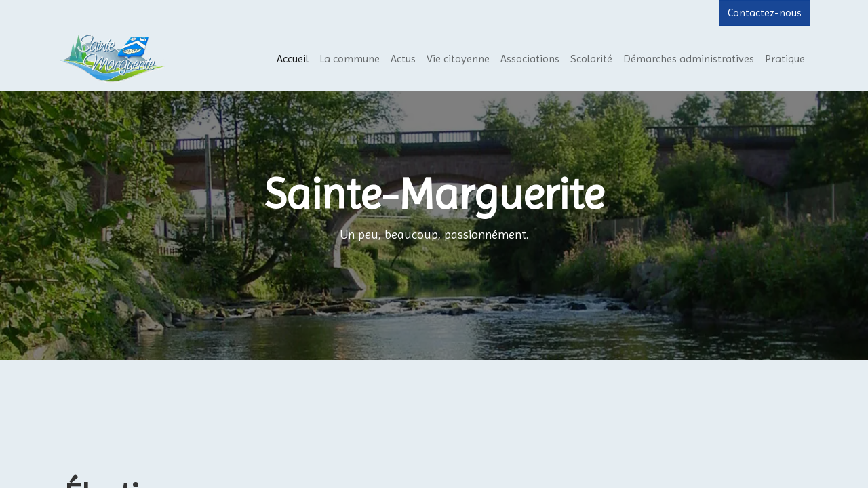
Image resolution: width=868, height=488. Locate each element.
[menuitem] (293, 59)
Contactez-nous (765, 13)
